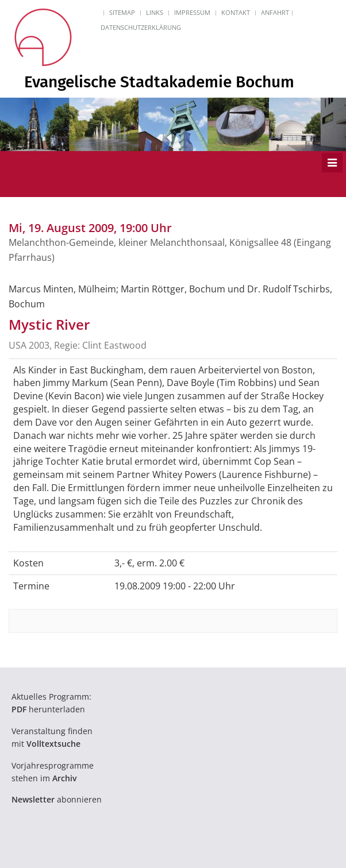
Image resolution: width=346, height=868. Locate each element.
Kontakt (236, 12)
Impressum (192, 12)
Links (155, 12)
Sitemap (122, 12)
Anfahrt (275, 12)
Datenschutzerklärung (141, 27)
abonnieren (57, 799)
